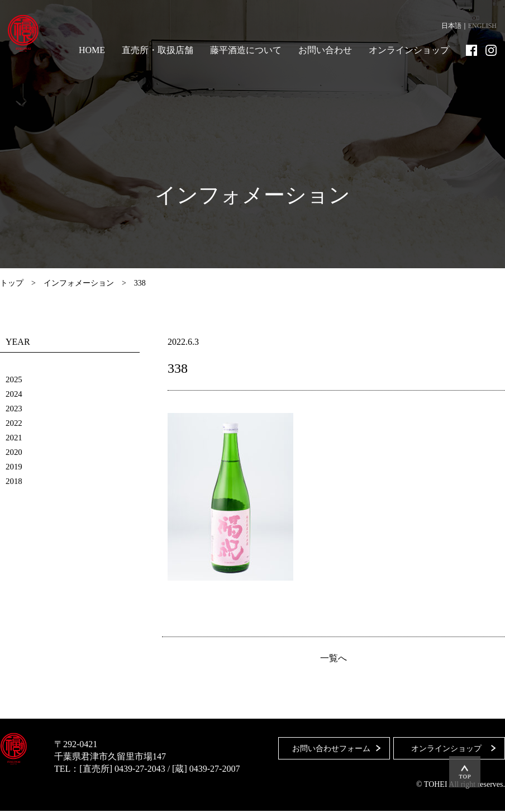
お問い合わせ (325, 50)
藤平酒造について (246, 50)
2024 (15, 394)
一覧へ (334, 659)
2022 (15, 423)
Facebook (471, 50)
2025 (15, 379)
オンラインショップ (409, 50)
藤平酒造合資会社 (29, 34)
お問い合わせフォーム (327, 745)
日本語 (451, 26)
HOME (92, 50)
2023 (15, 408)
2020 (15, 452)
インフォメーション (79, 283)
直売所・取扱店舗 (158, 50)
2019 (15, 466)
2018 (15, 481)
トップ (12, 283)
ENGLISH (482, 26)
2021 (15, 437)
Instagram (491, 50)
